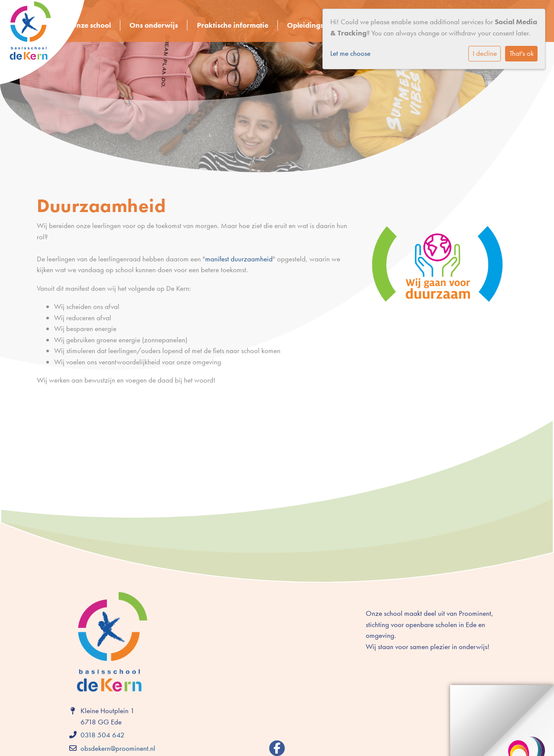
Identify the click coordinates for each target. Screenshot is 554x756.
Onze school (91, 25)
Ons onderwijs (154, 25)
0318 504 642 (103, 735)
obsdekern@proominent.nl (118, 748)
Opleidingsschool (316, 25)
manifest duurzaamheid (239, 259)
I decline (485, 53)
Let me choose (350, 53)
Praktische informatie (233, 25)
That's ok (522, 53)
